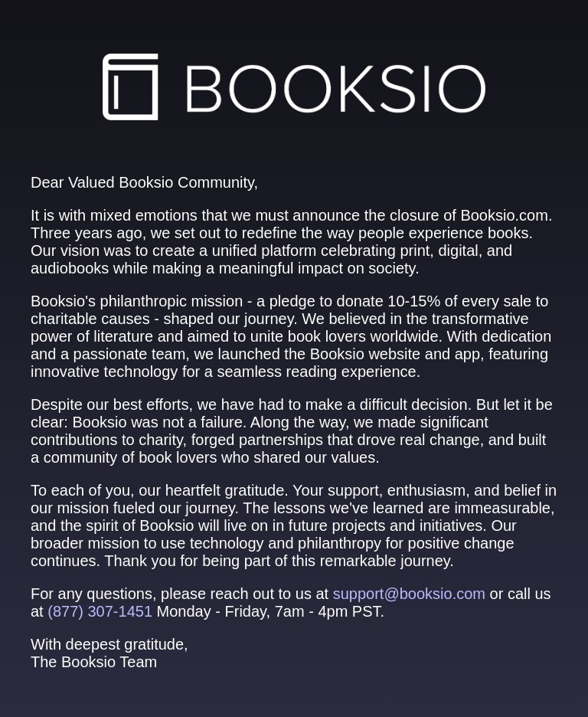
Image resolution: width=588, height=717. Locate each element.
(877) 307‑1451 (100, 611)
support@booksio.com (409, 594)
